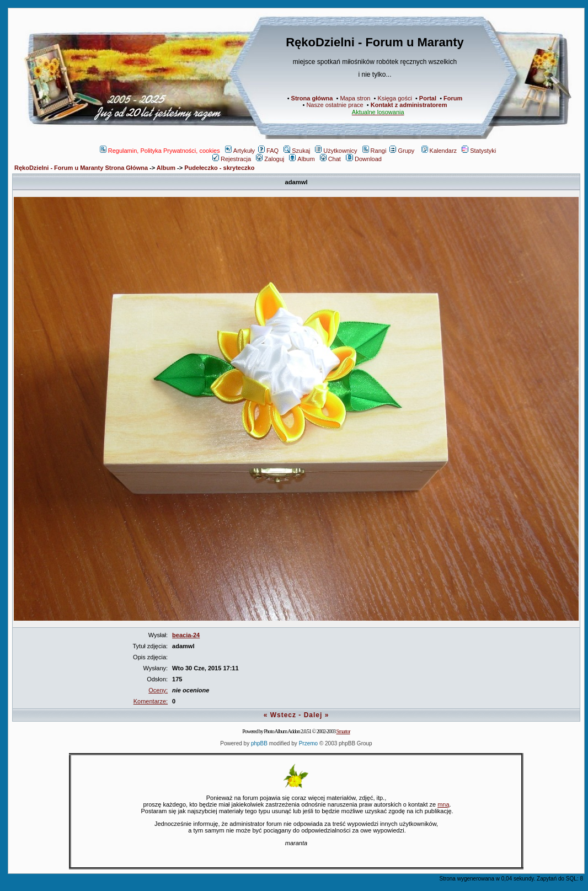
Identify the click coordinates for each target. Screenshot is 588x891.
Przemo (308, 743)
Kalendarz (439, 151)
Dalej (313, 715)
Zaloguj (270, 159)
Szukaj (297, 151)
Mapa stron (355, 98)
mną (443, 804)
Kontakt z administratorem (409, 105)
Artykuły (240, 151)
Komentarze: (151, 701)
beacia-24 (186, 635)
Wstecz (283, 715)
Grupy (402, 151)
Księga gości (394, 98)
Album (302, 159)
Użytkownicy (336, 151)
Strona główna (312, 98)
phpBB (259, 743)
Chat (330, 159)
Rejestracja (232, 159)
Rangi (375, 151)
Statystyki (479, 151)
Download (364, 159)
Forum (453, 98)
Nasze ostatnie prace (335, 105)
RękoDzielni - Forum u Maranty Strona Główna (81, 168)
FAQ (268, 151)
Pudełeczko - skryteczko (219, 168)
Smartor (343, 731)
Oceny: (158, 690)
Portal (428, 98)
